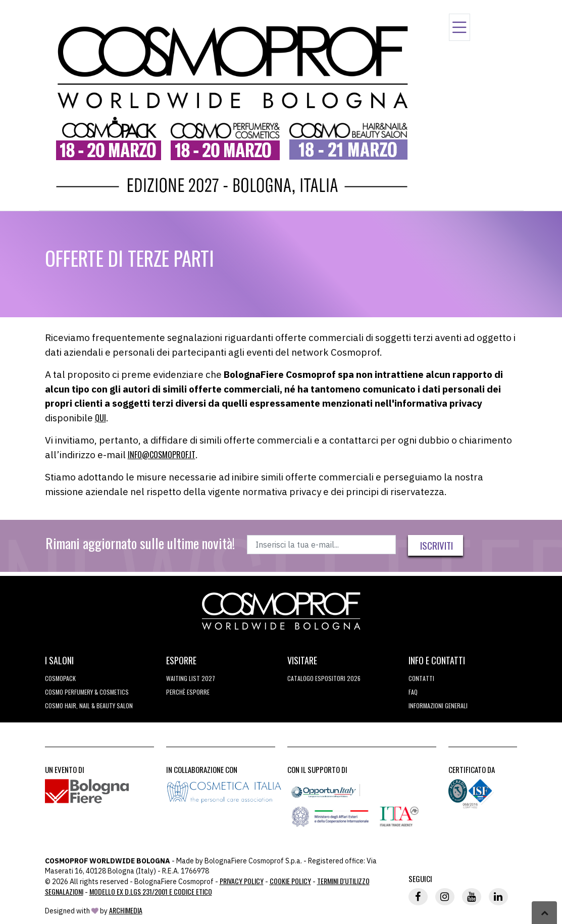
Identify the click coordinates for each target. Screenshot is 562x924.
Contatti (421, 678)
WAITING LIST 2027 (191, 678)
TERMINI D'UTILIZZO (343, 881)
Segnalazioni (64, 891)
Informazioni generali (438, 706)
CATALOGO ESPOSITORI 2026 (324, 678)
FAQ (413, 692)
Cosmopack (60, 678)
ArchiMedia (126, 910)
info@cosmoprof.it (162, 455)
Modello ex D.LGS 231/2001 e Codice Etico (151, 891)
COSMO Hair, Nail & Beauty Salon (89, 706)
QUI (100, 418)
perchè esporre (188, 692)
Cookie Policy (290, 881)
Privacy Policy (242, 881)
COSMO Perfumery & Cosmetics (87, 692)
